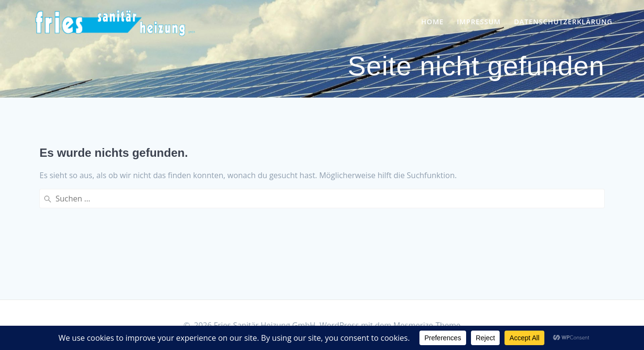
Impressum (479, 22)
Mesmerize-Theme (427, 325)
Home (433, 22)
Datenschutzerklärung (563, 22)
